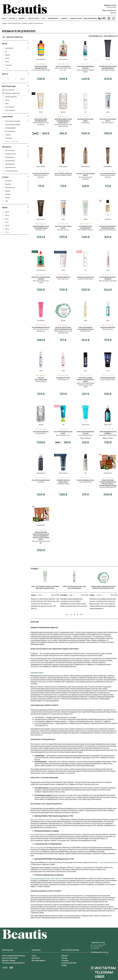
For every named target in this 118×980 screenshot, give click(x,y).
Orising (64, 958)
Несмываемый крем (38, 834)
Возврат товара (9, 960)
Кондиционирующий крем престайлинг (46, 878)
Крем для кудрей (37, 847)
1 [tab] (68, 614)
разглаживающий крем (109, 862)
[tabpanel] (45, 592)
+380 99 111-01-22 (110, 5)
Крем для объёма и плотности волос (45, 819)
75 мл (82, 438)
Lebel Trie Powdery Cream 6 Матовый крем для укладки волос (45, 587)
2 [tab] (71, 614)
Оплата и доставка (10, 958)
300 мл (105, 438)
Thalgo (64, 965)
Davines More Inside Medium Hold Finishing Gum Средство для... (103, 587)
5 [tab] (81, 614)
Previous (66, 615)
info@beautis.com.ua (100, 952)
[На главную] (25, 13)
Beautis (83, 896)
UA (112, 13)
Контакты (36, 958)
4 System (65, 960)
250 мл (88, 438)
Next (83, 614)
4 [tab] (78, 614)
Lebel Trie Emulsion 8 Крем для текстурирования (74, 587)
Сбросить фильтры (13, 37)
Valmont (65, 956)
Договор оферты (39, 960)
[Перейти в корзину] (114, 18)
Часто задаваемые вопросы (14, 956)
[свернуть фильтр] (28, 43)
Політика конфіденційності (13, 963)
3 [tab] (74, 614)
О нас (34, 956)
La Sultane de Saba (69, 963)
